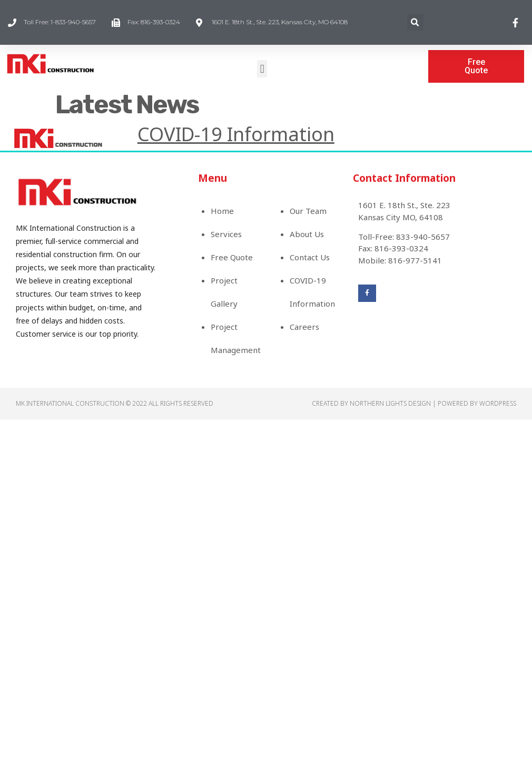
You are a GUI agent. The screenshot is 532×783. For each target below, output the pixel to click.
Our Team (308, 211)
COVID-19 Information (236, 134)
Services (226, 234)
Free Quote (232, 257)
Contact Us (310, 257)
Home (222, 211)
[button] (262, 69)
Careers (304, 327)
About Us (307, 234)
